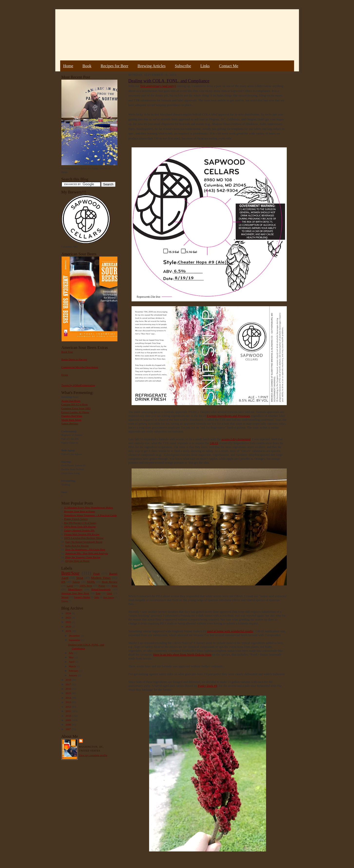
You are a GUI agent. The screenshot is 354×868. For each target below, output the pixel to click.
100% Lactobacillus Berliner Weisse (84, 538)
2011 (69, 711)
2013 (69, 702)
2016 (69, 689)
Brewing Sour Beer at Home (80, 511)
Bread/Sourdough (101, 589)
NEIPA (91, 582)
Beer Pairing (109, 597)
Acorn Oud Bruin (71, 401)
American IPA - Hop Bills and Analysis (87, 553)
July (71, 653)
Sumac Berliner (70, 423)
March (73, 666)
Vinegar (65, 601)
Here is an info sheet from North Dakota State (182, 654)
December (75, 636)
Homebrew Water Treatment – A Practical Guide (91, 515)
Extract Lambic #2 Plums (75, 412)
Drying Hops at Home (77, 561)
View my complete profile (93, 755)
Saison (76, 582)
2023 (69, 618)
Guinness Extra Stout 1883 (76, 408)
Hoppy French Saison (76, 519)
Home (68, 66)
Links (205, 66)
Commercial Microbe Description (80, 367)
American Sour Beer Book (75, 593)
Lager (70, 586)
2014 (69, 698)
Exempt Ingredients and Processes (229, 416)
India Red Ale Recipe (77, 546)
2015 (69, 693)
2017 (69, 684)
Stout (80, 578)
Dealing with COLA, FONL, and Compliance (169, 81)
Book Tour (67, 352)
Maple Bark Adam (72, 420)
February (74, 671)
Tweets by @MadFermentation (78, 385)
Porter (102, 586)
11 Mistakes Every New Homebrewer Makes (89, 507)
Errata (65, 375)
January (73, 675)
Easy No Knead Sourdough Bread (84, 542)
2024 (69, 613)
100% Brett (86, 586)
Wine (115, 586)
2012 (69, 707)
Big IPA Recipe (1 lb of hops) (80, 523)
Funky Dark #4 (207, 686)
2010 (69, 716)
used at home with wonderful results (230, 631)
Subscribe (183, 66)
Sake (97, 597)
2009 (69, 720)
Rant (98, 593)
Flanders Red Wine (72, 416)
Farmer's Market (82, 597)
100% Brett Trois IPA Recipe (80, 526)
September (75, 640)
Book (87, 66)
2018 (69, 680)
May (72, 657)
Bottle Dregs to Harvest (74, 359)
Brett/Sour (70, 573)
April (72, 662)
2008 (69, 725)
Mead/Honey (75, 589)
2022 (69, 622)
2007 (69, 729)
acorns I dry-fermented (236, 439)
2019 (69, 631)
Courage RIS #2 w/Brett (75, 404)
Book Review (110, 582)
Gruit (110, 593)
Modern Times (101, 578)
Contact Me (229, 66)
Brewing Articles (152, 66)
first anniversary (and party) (158, 86)
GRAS (214, 443)
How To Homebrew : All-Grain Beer (85, 549)
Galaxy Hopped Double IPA (79, 530)
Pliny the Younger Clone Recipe (83, 557)
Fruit (96, 574)
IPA (63, 582)
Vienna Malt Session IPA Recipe (81, 534)
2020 (69, 627)
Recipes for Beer (115, 66)
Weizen (65, 597)
